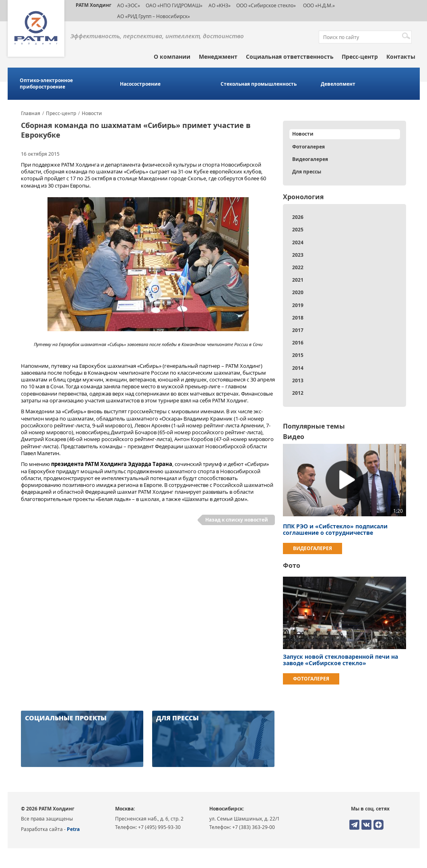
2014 (298, 368)
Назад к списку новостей (237, 520)
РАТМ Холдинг (94, 5)
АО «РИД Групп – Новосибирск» (154, 16)
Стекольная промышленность (259, 84)
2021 (298, 280)
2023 (298, 255)
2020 (298, 292)
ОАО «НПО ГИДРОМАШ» (174, 5)
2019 (298, 305)
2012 (298, 393)
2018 (298, 318)
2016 (298, 343)
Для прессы (307, 172)
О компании (172, 57)
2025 (298, 230)
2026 (298, 217)
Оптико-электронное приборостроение (46, 84)
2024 (298, 242)
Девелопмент (338, 84)
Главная (31, 113)
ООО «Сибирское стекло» (266, 5)
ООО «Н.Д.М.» (318, 5)
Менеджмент (218, 57)
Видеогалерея (310, 159)
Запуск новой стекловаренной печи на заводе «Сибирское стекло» (340, 660)
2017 (298, 330)
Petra (73, 829)
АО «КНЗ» (220, 5)
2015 (298, 355)
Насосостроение (140, 84)
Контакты (401, 57)
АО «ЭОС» (129, 5)
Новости (92, 113)
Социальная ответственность (290, 57)
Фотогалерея (308, 147)
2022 (298, 267)
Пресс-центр (360, 57)
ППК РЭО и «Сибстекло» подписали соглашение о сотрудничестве (335, 529)
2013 (298, 380)
